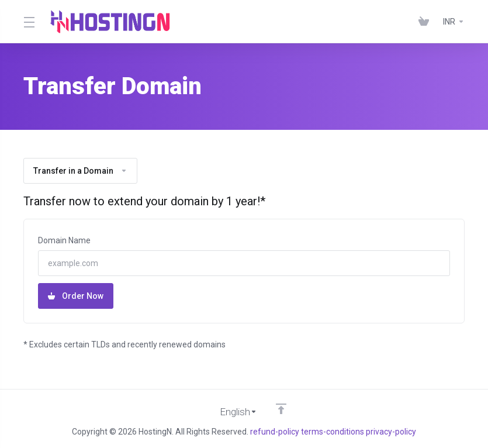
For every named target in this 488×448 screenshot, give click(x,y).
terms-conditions (333, 432)
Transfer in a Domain (80, 171)
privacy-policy (391, 432)
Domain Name (64, 240)
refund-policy (275, 432)
